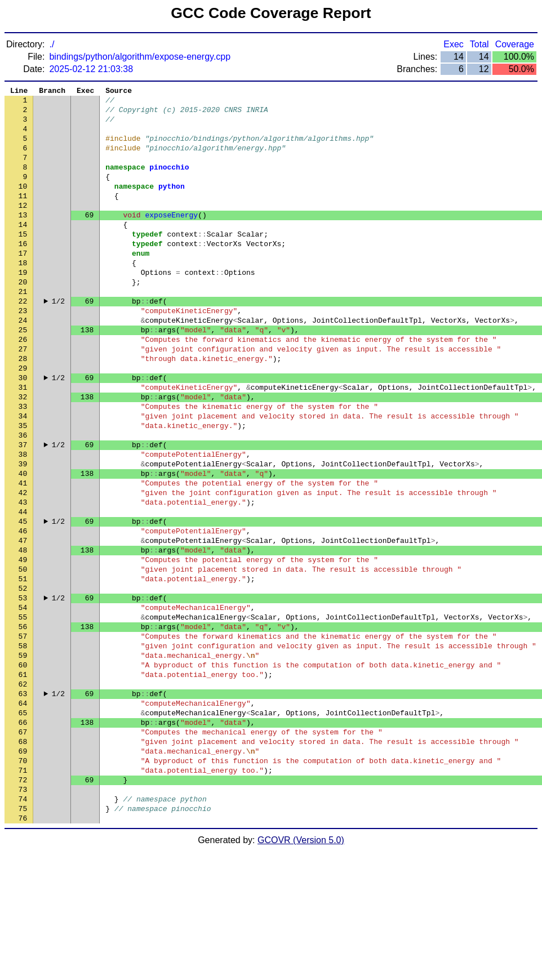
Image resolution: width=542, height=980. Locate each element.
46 (23, 610)
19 (23, 306)
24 (23, 362)
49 (23, 644)
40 (23, 542)
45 (23, 599)
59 (23, 756)
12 (23, 227)
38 (23, 520)
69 (23, 869)
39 (23, 531)
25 (23, 373)
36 (23, 497)
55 (23, 711)
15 (23, 261)
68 (23, 858)
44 (23, 587)
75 (23, 937)
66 (23, 835)
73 (23, 914)
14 (23, 250)
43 (23, 576)
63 (23, 801)
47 (23, 621)
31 (23, 441)
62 (23, 790)
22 (23, 340)
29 (23, 418)
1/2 (58, 340)
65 (23, 824)
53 (23, 689)
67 (23, 847)
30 (23, 430)
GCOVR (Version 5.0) (301, 970)
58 (23, 745)
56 (23, 723)
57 (23, 734)
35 (23, 486)
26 (23, 385)
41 (23, 554)
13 (23, 238)
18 (23, 295)
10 (23, 204)
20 (23, 317)
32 (23, 452)
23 (23, 351)
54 (23, 700)
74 (23, 925)
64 (23, 813)
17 (23, 283)
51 (23, 666)
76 (23, 948)
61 (23, 779)
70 (23, 880)
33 (23, 464)
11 (23, 216)
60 (23, 768)
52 (23, 678)
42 (23, 565)
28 (23, 407)
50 (23, 655)
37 (23, 509)
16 (23, 272)
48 (23, 632)
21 (23, 328)
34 (23, 475)
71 (23, 892)
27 (23, 396)
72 (23, 903)
